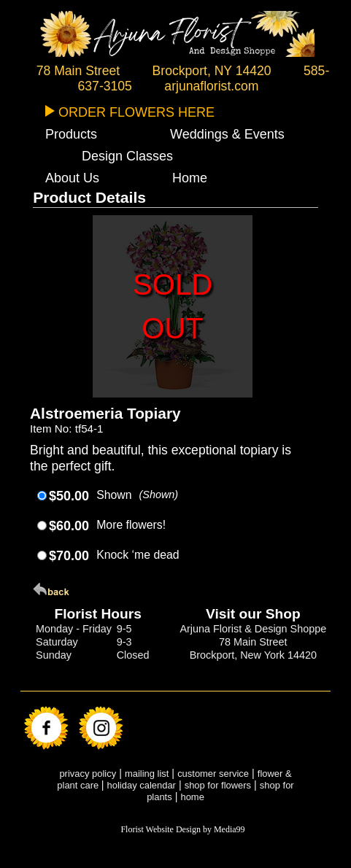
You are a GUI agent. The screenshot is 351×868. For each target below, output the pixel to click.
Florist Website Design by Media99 (182, 829)
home (192, 797)
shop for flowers (218, 785)
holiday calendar (142, 785)
